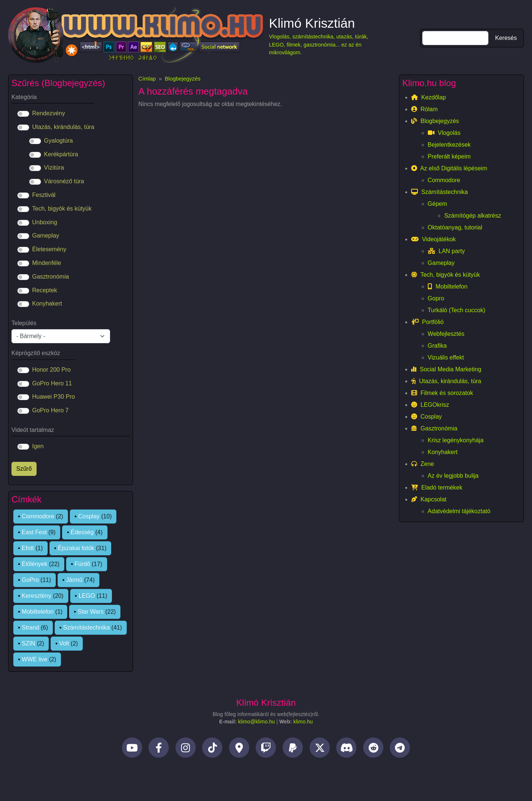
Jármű (74, 580)
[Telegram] (400, 750)
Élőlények (35, 564)
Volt (64, 643)
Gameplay (46, 236)
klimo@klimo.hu (256, 722)
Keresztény (37, 596)
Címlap (147, 79)
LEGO (87, 596)
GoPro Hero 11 (52, 383)
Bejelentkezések (449, 145)
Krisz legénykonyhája (456, 440)
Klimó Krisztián (312, 23)
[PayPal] (293, 750)
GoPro (30, 580)
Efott (28, 548)
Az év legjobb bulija (453, 476)
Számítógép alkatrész (473, 216)
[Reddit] (373, 750)
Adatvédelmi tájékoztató (459, 511)
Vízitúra (54, 168)
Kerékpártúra (61, 154)
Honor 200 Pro (51, 370)
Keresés (506, 38)
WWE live (35, 659)
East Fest (34, 532)
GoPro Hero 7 (50, 410)
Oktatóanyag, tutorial (455, 227)
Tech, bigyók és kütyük (62, 209)
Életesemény (49, 249)
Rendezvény (49, 113)
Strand (30, 628)
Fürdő (82, 564)
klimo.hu (303, 722)
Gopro (436, 298)
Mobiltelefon (38, 612)
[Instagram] (186, 750)
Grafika (437, 346)
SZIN (28, 643)
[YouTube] (132, 750)
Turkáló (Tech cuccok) (457, 310)
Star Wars (91, 612)
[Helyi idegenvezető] (239, 750)
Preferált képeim (449, 156)
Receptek (45, 290)
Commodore (38, 516)
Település (24, 323)
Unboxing (45, 222)
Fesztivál (44, 195)
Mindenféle (47, 263)
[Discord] (346, 750)
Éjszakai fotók (76, 548)
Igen (38, 446)
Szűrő (24, 469)
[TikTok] (213, 750)
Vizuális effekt (446, 357)
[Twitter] (320, 750)
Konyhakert (47, 304)
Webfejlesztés (446, 334)
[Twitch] (266, 750)
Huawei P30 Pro (54, 397)
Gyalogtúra (58, 141)
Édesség (82, 532)
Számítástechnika (86, 628)
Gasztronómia (51, 277)
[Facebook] (159, 750)
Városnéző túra (64, 181)
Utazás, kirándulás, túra (63, 127)
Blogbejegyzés (183, 79)
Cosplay (89, 516)
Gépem (437, 204)
